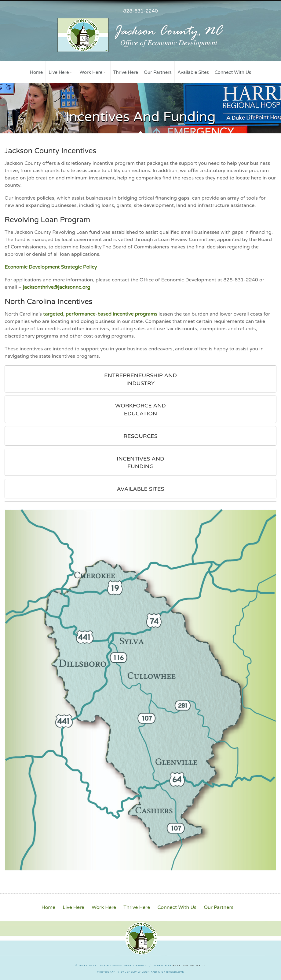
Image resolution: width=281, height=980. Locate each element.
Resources (140, 436)
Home (36, 72)
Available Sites (193, 72)
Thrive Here (126, 72)
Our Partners (158, 72)
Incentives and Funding (140, 463)
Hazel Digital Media (189, 966)
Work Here (91, 72)
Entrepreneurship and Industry (140, 379)
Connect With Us (233, 72)
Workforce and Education (140, 410)
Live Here (59, 72)
